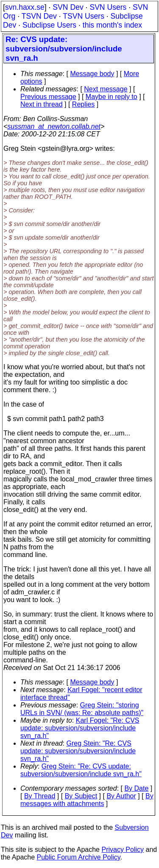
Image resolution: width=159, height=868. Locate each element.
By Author (121, 796)
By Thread (40, 796)
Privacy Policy (123, 850)
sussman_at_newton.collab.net (54, 126)
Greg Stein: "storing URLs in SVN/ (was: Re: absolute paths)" (82, 709)
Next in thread (42, 104)
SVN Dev (68, 7)
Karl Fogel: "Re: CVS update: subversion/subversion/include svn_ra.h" (80, 728)
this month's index (112, 25)
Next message (106, 89)
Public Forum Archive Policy (79, 857)
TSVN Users (84, 16)
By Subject (81, 796)
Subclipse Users (49, 25)
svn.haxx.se (25, 7)
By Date (136, 788)
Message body (92, 74)
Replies (83, 104)
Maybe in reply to (112, 97)
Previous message (48, 97)
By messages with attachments (87, 800)
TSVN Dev (39, 16)
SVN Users (108, 7)
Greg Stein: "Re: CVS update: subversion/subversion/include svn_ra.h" (78, 751)
